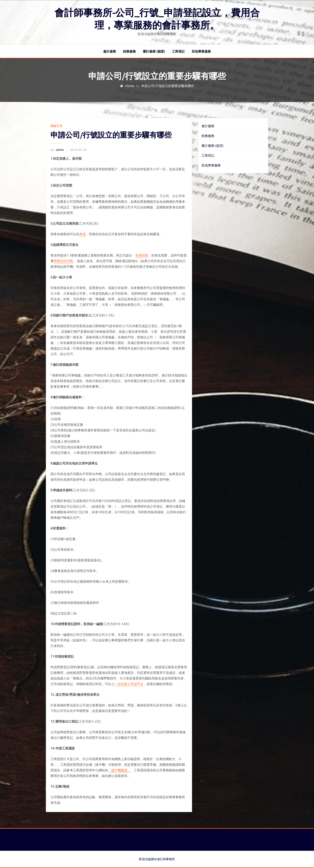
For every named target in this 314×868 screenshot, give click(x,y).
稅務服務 (129, 51)
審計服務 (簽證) (154, 51)
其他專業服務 (201, 51)
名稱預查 (142, 255)
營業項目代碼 (63, 261)
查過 (83, 234)
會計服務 (110, 51)
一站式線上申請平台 (129, 684)
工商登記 (178, 51)
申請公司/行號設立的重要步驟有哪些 (168, 86)
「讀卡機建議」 (119, 770)
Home (130, 86)
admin (57, 150)
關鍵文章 (56, 126)
